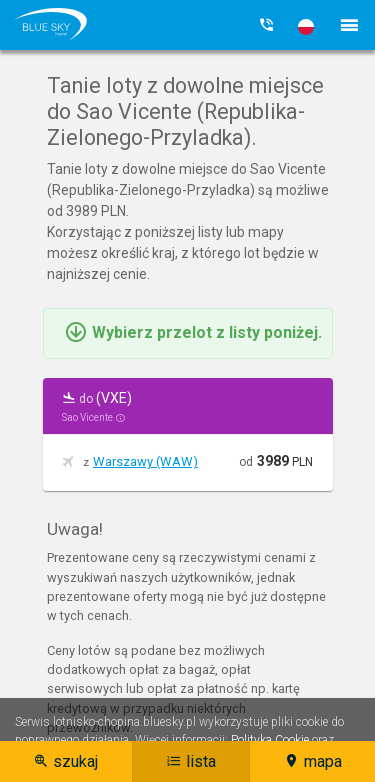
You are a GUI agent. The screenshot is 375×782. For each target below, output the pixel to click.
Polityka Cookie (270, 740)
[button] (306, 27)
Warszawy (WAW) (145, 461)
